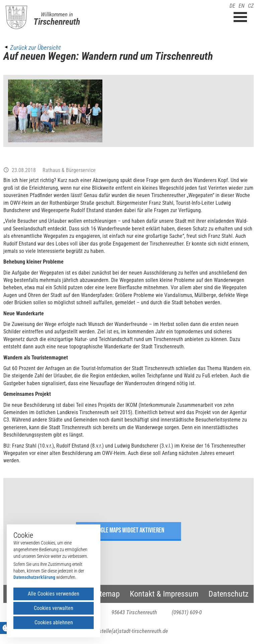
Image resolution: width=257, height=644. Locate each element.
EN (242, 6)
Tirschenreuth (57, 22)
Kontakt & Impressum (164, 594)
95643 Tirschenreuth (134, 612)
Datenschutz (229, 594)
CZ (251, 6)
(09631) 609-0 (187, 612)
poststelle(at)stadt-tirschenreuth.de (129, 631)
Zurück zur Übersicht (35, 48)
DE (232, 6)
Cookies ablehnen (54, 622)
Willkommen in (57, 14)
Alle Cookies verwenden (54, 594)
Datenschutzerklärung (34, 577)
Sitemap (107, 594)
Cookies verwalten (54, 608)
